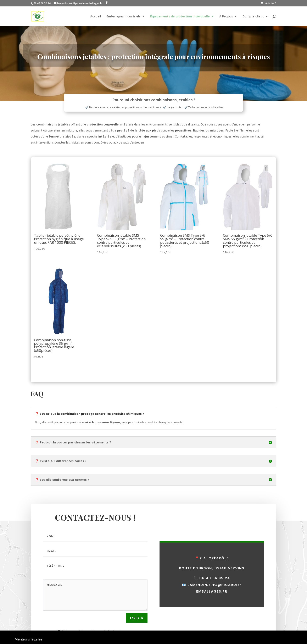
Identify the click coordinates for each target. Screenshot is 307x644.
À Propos (226, 16)
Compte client (253, 16)
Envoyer (137, 618)
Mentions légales (29, 639)
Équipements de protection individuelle (180, 16)
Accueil (96, 16)
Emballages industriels (124, 16)
